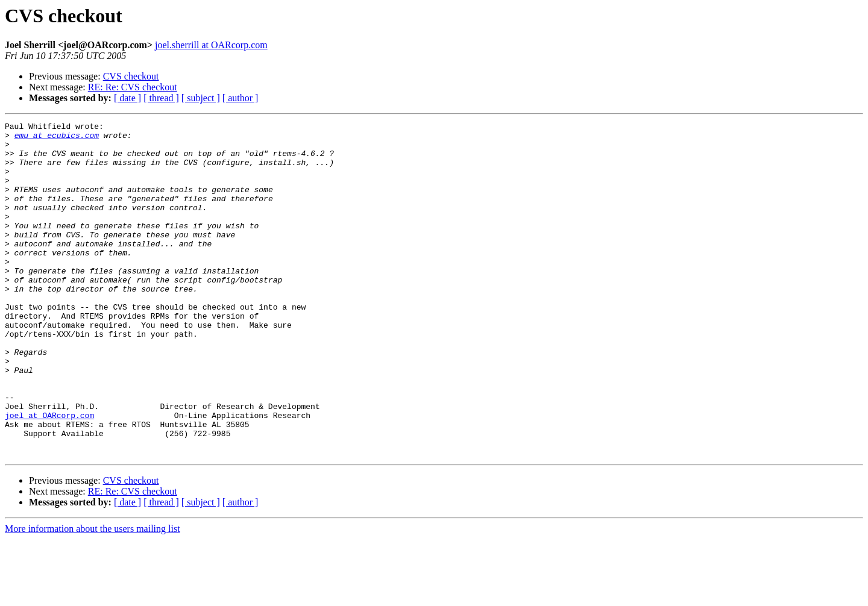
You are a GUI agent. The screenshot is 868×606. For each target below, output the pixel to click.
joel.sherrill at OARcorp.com (211, 45)
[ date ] (127, 98)
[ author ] (241, 98)
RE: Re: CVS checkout (133, 87)
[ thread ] (161, 98)
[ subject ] (201, 98)
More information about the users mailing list (93, 595)
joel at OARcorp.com (49, 475)
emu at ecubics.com (57, 139)
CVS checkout (131, 76)
